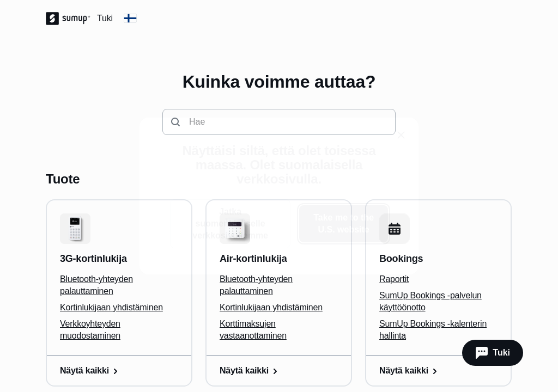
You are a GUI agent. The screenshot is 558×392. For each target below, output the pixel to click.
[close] (401, 135)
